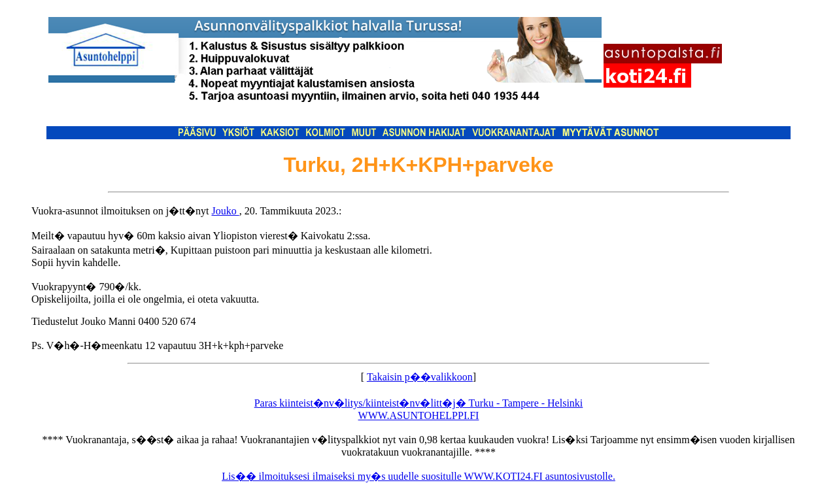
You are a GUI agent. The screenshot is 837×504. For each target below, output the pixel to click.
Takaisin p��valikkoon (420, 377)
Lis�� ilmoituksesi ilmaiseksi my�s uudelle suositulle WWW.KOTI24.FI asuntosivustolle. (418, 476)
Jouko (225, 211)
